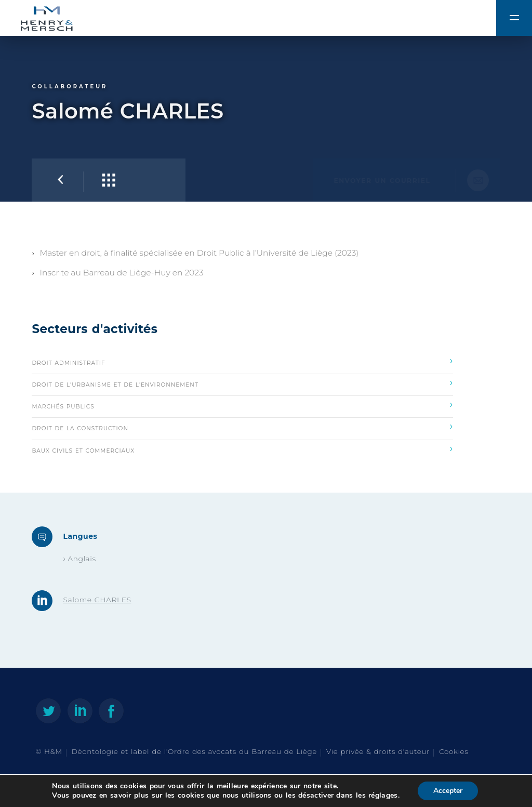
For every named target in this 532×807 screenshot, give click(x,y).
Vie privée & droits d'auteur (378, 751)
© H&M (49, 751)
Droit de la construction (242, 426)
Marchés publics (242, 404)
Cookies (454, 751)
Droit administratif (242, 361)
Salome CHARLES (97, 600)
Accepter (448, 791)
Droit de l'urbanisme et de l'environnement (242, 382)
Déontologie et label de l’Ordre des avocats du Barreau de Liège (194, 751)
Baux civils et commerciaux (242, 448)
